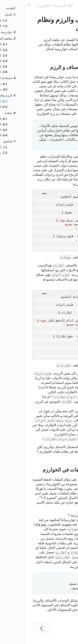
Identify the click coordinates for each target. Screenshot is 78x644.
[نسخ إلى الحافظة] (68, 193)
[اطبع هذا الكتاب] (58, 5)
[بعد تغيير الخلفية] (74, 5)
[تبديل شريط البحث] (67, 5)
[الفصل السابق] (16, 628)
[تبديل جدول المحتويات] (3, 5)
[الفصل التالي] (62, 628)
